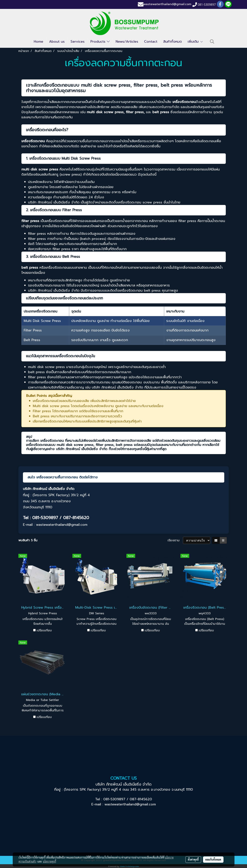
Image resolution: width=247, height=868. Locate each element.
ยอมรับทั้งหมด (213, 859)
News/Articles (127, 42)
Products (100, 42)
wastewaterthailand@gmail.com (167, 4)
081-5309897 (114, 799)
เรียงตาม (175, 540)
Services (78, 42)
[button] (212, 42)
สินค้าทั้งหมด (173, 42)
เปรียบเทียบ (44, 630)
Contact (151, 42)
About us (57, 42)
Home (38, 42)
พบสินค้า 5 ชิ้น (28, 540)
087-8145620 (141, 799)
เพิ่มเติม (195, 42)
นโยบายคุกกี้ (49, 861)
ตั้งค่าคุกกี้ (193, 859)
